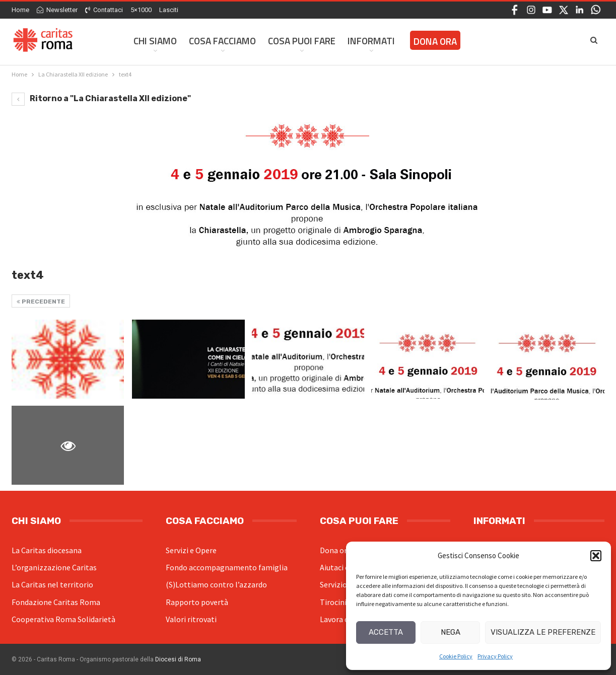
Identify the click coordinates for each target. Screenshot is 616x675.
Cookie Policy (456, 656)
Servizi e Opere (191, 550)
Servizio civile (343, 584)
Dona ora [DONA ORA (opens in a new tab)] (435, 41)
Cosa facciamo (222, 41)
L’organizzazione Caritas (54, 567)
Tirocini (333, 602)
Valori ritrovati (191, 619)
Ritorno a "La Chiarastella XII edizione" (101, 98)
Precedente (41, 302)
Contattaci (104, 10)
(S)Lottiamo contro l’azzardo (216, 584)
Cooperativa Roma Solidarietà (63, 619)
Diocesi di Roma (178, 659)
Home (20, 10)
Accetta (386, 632)
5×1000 (141, 10)
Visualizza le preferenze (543, 632)
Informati (371, 41)
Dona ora (335, 550)
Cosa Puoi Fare (302, 41)
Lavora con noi (345, 619)
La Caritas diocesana (47, 550)
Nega (451, 632)
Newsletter (57, 10)
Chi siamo (155, 41)
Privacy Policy (495, 656)
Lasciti (169, 10)
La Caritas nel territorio (52, 584)
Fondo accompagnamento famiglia (227, 567)
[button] (596, 556)
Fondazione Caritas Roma (56, 602)
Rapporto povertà (197, 602)
